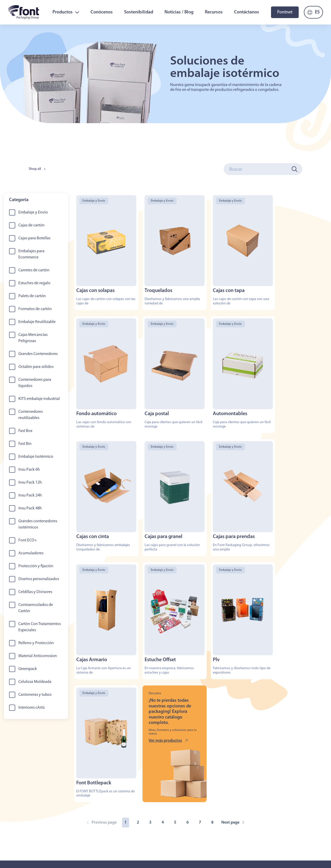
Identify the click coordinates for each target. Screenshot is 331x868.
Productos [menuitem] (66, 12)
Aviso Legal (220, 850)
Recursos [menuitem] (214, 12)
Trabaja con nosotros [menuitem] (103, 810)
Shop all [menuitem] (35, 169)
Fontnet (285, 12)
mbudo (165, 855)
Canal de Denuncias (283, 850)
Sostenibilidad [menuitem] (139, 12)
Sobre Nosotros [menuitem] (20, 810)
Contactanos (94, 853)
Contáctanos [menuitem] (247, 12)
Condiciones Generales (248, 850)
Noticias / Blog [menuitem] (179, 12)
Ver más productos (161, 618)
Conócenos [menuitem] (102, 12)
